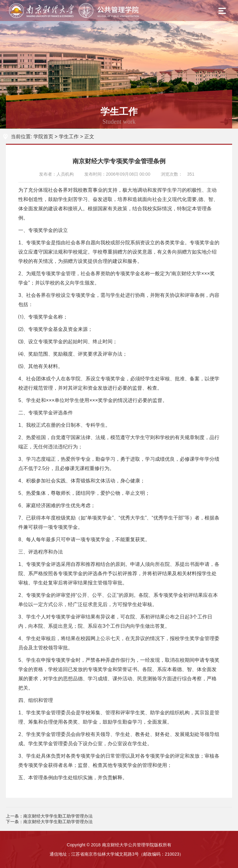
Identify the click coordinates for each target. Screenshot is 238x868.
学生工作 (69, 137)
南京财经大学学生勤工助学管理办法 (58, 816)
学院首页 (43, 137)
